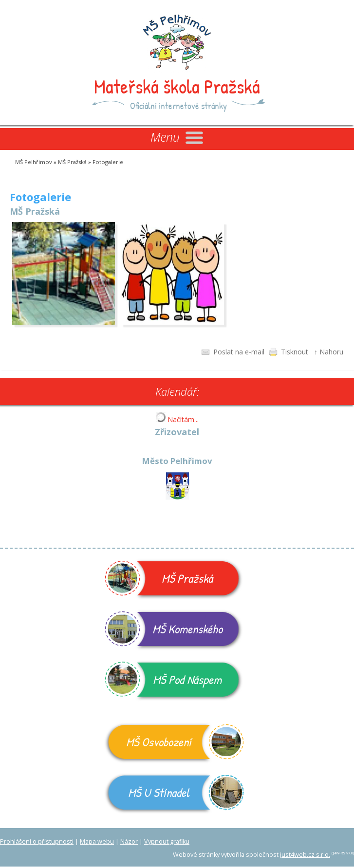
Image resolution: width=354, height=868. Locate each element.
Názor (129, 841)
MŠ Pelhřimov (34, 162)
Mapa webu (97, 841)
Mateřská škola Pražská (177, 86)
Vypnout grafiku (167, 841)
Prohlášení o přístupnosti (37, 841)
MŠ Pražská (72, 162)
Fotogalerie (108, 162)
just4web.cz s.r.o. (305, 855)
